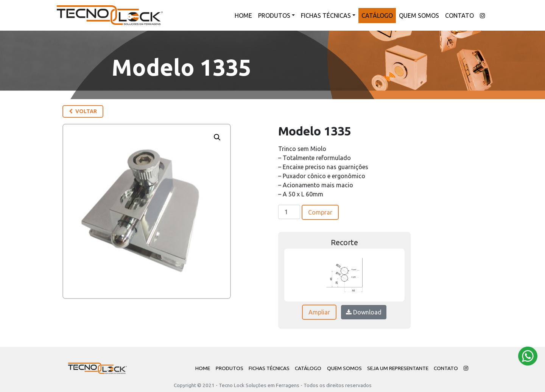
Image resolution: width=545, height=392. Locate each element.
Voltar (83, 111)
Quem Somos (419, 16)
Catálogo (377, 16)
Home (243, 16)
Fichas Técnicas (326, 16)
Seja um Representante (398, 368)
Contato (459, 16)
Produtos (274, 16)
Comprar (320, 212)
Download (364, 312)
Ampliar (319, 312)
